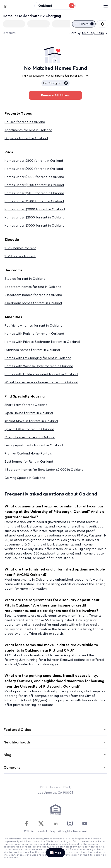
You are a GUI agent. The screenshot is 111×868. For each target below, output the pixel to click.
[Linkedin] (55, 823)
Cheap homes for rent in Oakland (30, 437)
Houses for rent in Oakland (25, 122)
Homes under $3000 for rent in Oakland (35, 225)
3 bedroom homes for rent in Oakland (33, 303)
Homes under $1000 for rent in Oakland (34, 177)
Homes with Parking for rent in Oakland (34, 334)
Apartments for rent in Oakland (28, 130)
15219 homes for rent (20, 248)
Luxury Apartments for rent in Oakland (34, 445)
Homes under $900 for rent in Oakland (34, 169)
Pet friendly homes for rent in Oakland (34, 325)
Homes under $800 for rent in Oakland (34, 161)
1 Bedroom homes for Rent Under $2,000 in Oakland (44, 470)
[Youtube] (84, 823)
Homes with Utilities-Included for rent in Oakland (41, 374)
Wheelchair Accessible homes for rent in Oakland (41, 382)
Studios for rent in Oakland (25, 279)
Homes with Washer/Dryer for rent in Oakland (39, 366)
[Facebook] (27, 823)
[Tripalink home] (5, 5)
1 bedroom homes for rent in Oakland (33, 287)
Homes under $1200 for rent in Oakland (34, 185)
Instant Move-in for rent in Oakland (31, 421)
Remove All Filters (55, 95)
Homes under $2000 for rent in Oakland (35, 209)
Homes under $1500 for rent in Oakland (34, 201)
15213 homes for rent (20, 256)
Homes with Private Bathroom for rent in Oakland (42, 342)
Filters (84, 24)
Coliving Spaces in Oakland (25, 478)
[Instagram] (70, 823)
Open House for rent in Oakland (29, 413)
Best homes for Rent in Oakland (29, 461)
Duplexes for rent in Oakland (26, 138)
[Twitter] (41, 823)
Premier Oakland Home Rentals (28, 453)
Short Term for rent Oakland (26, 405)
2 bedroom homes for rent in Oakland (33, 295)
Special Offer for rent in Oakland (29, 429)
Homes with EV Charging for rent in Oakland (38, 358)
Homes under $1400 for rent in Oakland (34, 193)
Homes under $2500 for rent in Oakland (35, 217)
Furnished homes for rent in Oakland (32, 350)
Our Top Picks (95, 33)
